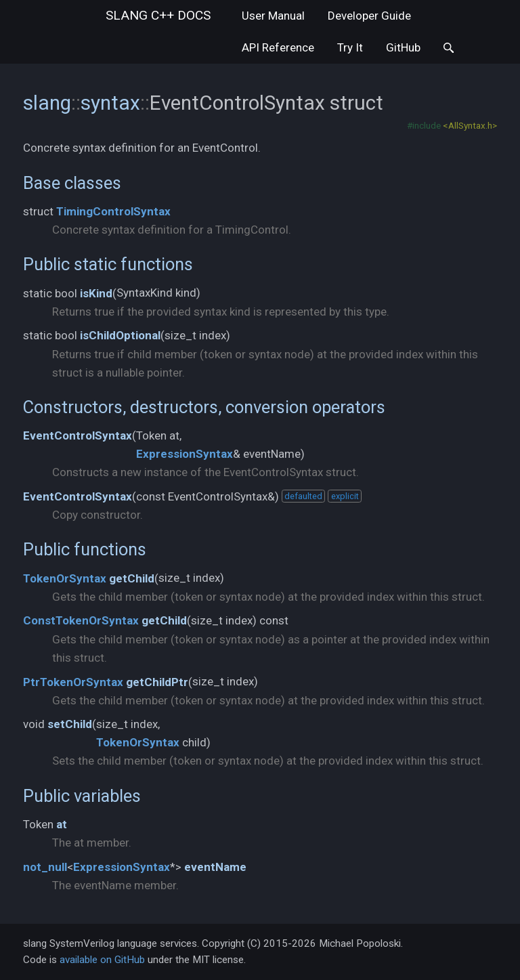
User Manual (273, 16)
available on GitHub (102, 960)
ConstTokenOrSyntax (81, 620)
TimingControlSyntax (113, 211)
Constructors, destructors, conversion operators (204, 407)
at (62, 824)
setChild (70, 724)
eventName (215, 867)
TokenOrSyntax (65, 578)
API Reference (278, 47)
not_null (45, 867)
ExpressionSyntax (185, 454)
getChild (132, 578)
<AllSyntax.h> (470, 125)
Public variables (82, 796)
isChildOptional (120, 335)
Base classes (72, 183)
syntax (110, 103)
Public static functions (108, 264)
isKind (96, 293)
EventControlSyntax (78, 435)
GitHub (403, 47)
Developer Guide (369, 16)
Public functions (85, 549)
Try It (350, 47)
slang (158, 15)
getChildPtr (157, 682)
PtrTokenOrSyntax (73, 682)
